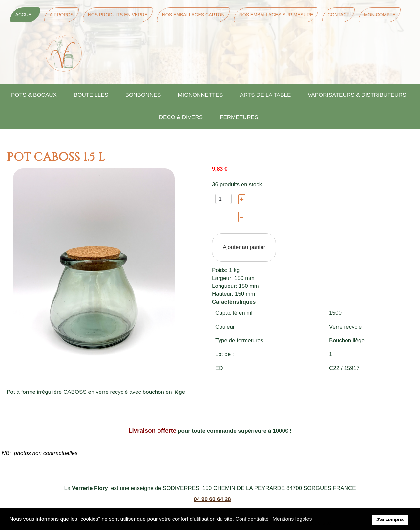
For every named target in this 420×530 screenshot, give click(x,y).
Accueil (25, 15)
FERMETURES (239, 117)
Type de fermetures (239, 340)
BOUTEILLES (91, 95)
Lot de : (225, 354)
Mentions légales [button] (292, 519)
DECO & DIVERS (181, 117)
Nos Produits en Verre (118, 15)
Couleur (225, 327)
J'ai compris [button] (390, 519)
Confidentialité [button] (252, 519)
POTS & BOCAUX (34, 95)
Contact (338, 15)
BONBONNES (143, 95)
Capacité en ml (234, 313)
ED (219, 368)
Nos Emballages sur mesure (276, 15)
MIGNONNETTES (200, 95)
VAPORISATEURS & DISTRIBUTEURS (357, 95)
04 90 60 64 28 (212, 499)
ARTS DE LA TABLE (265, 95)
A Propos (61, 15)
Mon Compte (380, 15)
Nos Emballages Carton (193, 15)
